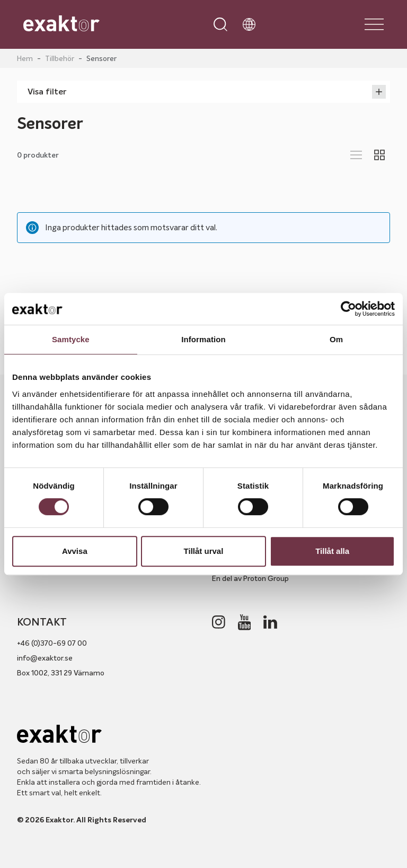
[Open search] (220, 24)
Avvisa (75, 551)
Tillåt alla (332, 551)
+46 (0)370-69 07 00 (52, 643)
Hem (25, 58)
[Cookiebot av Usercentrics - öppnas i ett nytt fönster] (348, 309)
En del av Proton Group (250, 578)
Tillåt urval (204, 551)
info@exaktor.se (45, 658)
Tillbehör (60, 58)
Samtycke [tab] (71, 339)
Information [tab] (203, 339)
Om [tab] (336, 339)
